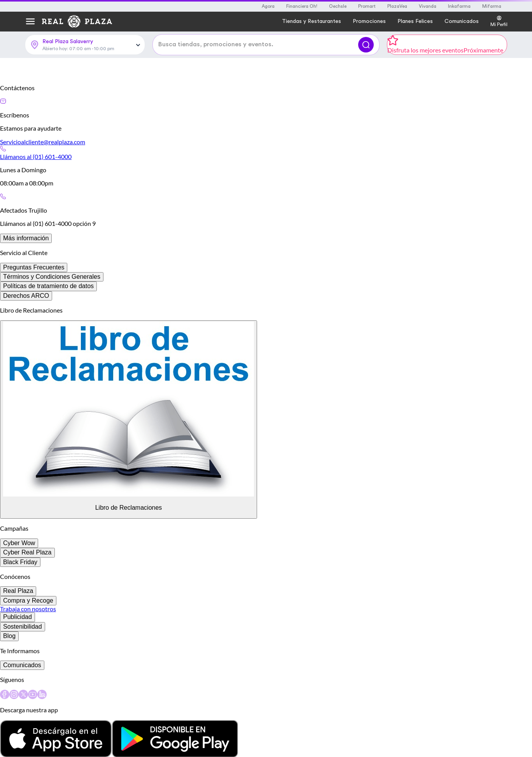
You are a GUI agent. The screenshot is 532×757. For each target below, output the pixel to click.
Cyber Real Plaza (27, 586)
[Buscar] (366, 72)
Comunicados (22, 698)
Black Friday (20, 595)
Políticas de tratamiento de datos (48, 319)
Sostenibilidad (23, 660)
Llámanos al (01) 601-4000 (36, 190)
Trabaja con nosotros (28, 642)
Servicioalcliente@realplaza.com (43, 175)
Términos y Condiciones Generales (52, 310)
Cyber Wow (19, 576)
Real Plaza (18, 624)
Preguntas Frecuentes (34, 301)
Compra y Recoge (28, 634)
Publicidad (17, 650)
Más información (26, 272)
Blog (9, 669)
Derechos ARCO (26, 329)
